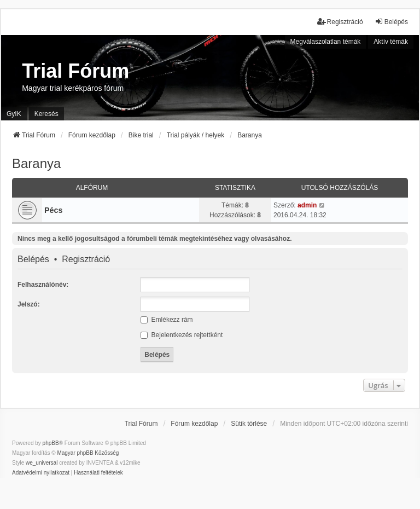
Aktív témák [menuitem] (391, 42)
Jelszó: (29, 304)
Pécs (54, 210)
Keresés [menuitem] (46, 114)
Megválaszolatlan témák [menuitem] (326, 42)
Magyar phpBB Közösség (88, 453)
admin (307, 205)
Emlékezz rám (167, 320)
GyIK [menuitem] (14, 114)
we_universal (42, 463)
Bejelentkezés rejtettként (182, 335)
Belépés (33, 259)
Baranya (36, 163)
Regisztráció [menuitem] (340, 22)
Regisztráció (86, 259)
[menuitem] (41, 473)
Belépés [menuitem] (391, 22)
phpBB (51, 443)
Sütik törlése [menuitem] (249, 424)
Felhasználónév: (43, 285)
